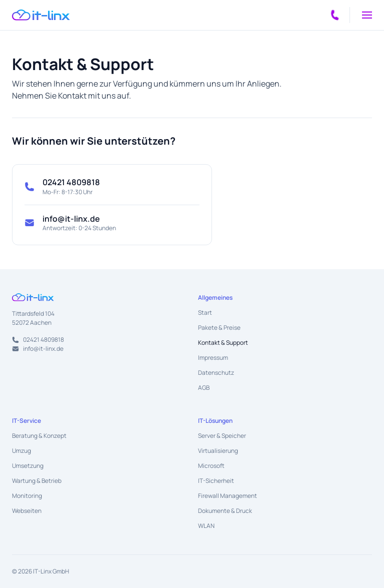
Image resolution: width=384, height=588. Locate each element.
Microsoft (211, 466)
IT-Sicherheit (216, 481)
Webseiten (27, 511)
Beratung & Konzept (39, 436)
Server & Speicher (222, 436)
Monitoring (27, 496)
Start (205, 313)
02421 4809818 (71, 182)
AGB (204, 388)
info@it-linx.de (71, 219)
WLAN (206, 526)
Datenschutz (216, 373)
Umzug (21, 451)
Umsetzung (28, 466)
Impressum (213, 358)
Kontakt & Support (223, 343)
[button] (367, 15)
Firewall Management (227, 496)
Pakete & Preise (219, 328)
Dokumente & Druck (225, 511)
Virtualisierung (218, 451)
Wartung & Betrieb (37, 481)
